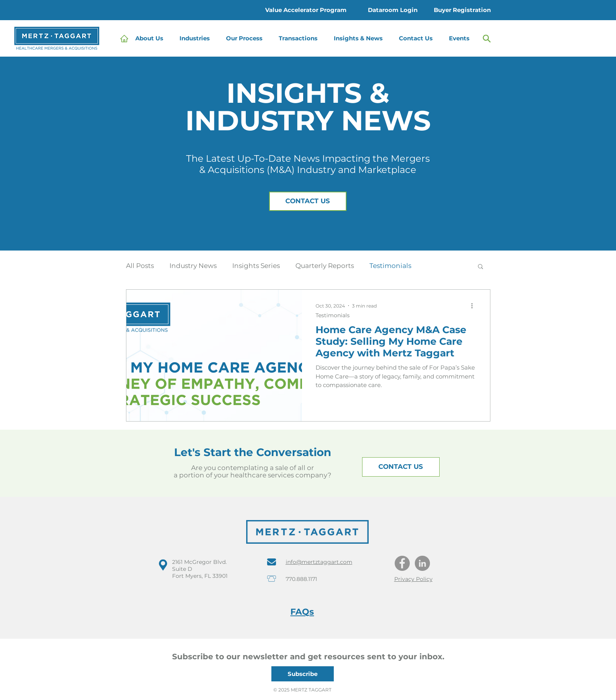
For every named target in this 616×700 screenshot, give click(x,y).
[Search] (487, 38)
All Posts (140, 266)
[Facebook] (402, 563)
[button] (197, 38)
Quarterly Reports (325, 266)
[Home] (124, 38)
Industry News (193, 266)
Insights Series (256, 266)
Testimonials (390, 266)
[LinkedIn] (422, 563)
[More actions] (475, 306)
